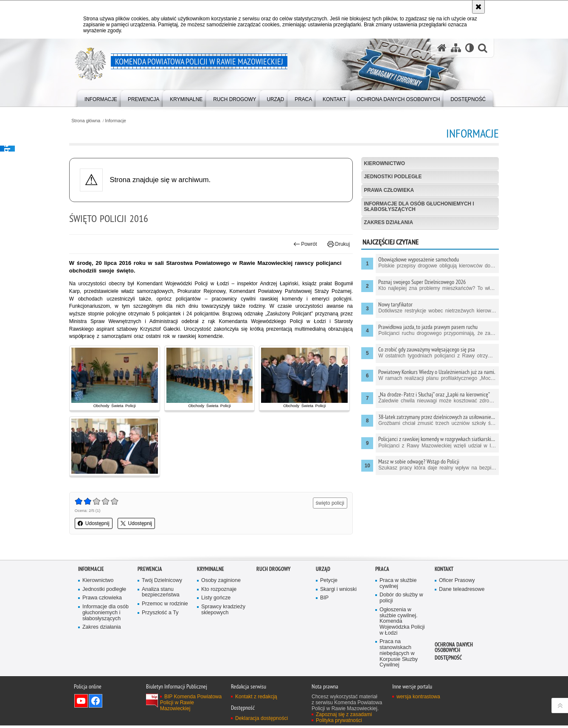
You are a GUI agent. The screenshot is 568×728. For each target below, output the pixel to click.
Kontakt (444, 570)
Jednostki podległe (390, 177)
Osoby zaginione (221, 582)
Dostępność (448, 659)
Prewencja (150, 570)
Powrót (302, 245)
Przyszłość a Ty (160, 614)
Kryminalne (211, 570)
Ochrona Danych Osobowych (454, 649)
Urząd (323, 570)
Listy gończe (216, 600)
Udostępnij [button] (103, 525)
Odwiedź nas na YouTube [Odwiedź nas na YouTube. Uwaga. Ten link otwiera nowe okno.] (81, 703)
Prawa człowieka (386, 191)
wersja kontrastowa (418, 699)
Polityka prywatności (339, 723)
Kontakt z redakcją (256, 699)
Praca (382, 570)
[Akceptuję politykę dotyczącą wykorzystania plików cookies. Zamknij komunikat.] (478, 7)
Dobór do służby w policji (402, 600)
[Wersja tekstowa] (469, 48)
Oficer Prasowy (457, 582)
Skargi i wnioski (339, 591)
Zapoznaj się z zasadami (344, 717)
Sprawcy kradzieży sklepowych (224, 611)
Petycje (329, 582)
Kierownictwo (382, 163)
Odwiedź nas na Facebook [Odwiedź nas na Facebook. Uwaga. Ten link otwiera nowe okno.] (96, 703)
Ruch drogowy (273, 570)
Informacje (125, 120)
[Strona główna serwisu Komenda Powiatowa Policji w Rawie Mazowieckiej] (441, 48)
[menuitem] (101, 98)
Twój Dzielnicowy (162, 582)
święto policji (327, 505)
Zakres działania (386, 223)
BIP (324, 600)
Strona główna (95, 120)
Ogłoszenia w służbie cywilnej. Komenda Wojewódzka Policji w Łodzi (402, 623)
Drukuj (336, 245)
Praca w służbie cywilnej (398, 585)
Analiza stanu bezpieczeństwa (161, 594)
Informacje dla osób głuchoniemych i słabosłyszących (417, 207)
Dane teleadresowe (462, 591)
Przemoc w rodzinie (165, 606)
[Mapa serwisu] (456, 48)
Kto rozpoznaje (219, 591)
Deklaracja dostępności (262, 720)
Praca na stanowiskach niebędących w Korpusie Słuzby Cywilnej (399, 656)
